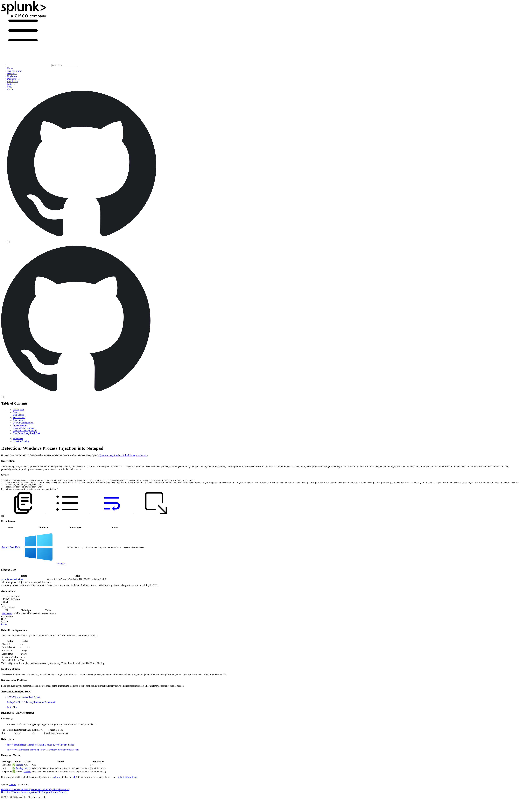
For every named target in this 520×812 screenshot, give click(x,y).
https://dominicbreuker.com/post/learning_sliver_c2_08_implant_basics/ (41, 747)
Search (16, 412)
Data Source (19, 415)
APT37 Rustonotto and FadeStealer (24, 699)
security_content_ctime (12, 581)
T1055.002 (7, 616)
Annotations (19, 420)
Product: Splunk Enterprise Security (131, 455)
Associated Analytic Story (25, 431)
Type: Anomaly (106, 455)
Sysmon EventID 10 (11, 549)
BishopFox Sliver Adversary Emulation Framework (31, 704)
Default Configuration (23, 423)
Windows (61, 566)
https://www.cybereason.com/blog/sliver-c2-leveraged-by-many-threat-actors (43, 752)
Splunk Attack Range (127, 779)
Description (18, 410)
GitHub (12, 787)
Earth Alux (12, 709)
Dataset (27, 770)
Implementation (20, 425)
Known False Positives (24, 428)
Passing (19, 767)
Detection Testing (21, 441)
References (18, 438)
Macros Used (19, 417)
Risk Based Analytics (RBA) (26, 433)
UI (74, 779)
